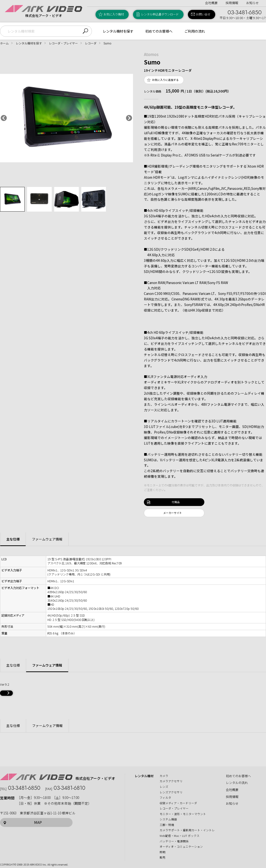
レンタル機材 (144, 776)
